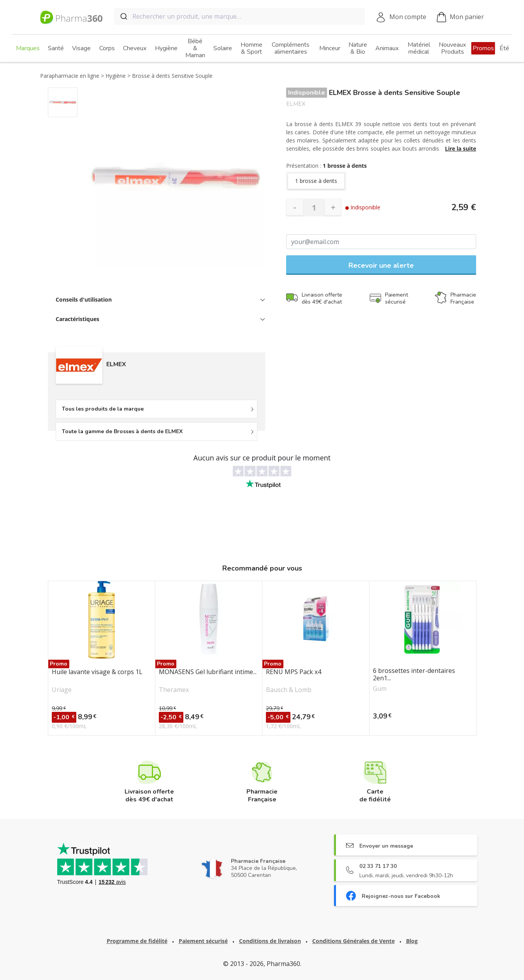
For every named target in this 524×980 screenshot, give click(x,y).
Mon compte (408, 17)
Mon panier (460, 17)
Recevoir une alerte (381, 265)
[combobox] (239, 16)
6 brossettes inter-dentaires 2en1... (414, 674)
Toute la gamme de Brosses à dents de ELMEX (122, 431)
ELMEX (296, 104)
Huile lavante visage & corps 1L (97, 672)
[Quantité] (314, 207)
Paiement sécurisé (203, 941)
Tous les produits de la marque (103, 409)
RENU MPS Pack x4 (294, 672)
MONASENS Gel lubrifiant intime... (208, 672)
